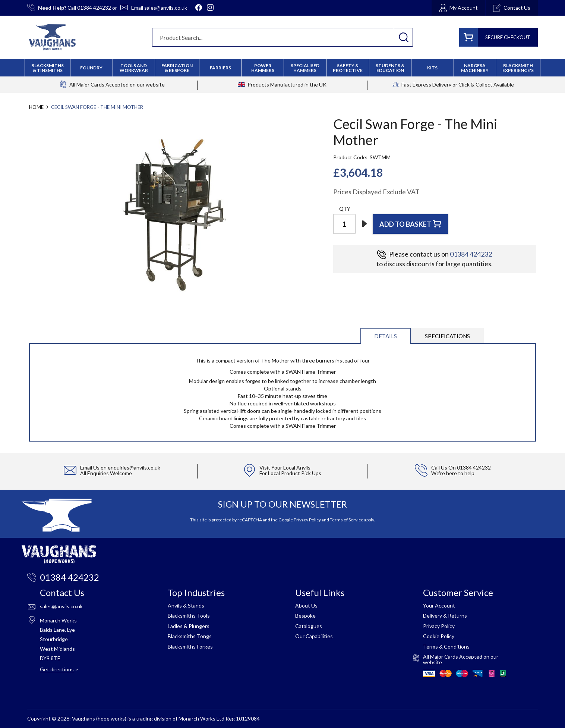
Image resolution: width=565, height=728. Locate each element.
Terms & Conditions (446, 647)
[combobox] (282, 37)
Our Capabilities (314, 636)
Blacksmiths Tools (189, 616)
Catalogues (309, 626)
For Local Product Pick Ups (290, 473)
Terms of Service (347, 520)
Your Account (439, 605)
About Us (306, 605)
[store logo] (52, 37)
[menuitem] (177, 68)
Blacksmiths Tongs (190, 636)
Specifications (447, 336)
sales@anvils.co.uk (166, 8)
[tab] (386, 335)
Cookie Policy (439, 636)
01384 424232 (94, 8)
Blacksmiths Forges (190, 647)
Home (36, 107)
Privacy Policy (307, 520)
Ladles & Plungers (189, 626)
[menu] (282, 68)
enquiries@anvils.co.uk (134, 467)
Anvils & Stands (186, 605)
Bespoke (305, 616)
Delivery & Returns (445, 616)
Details (386, 336)
